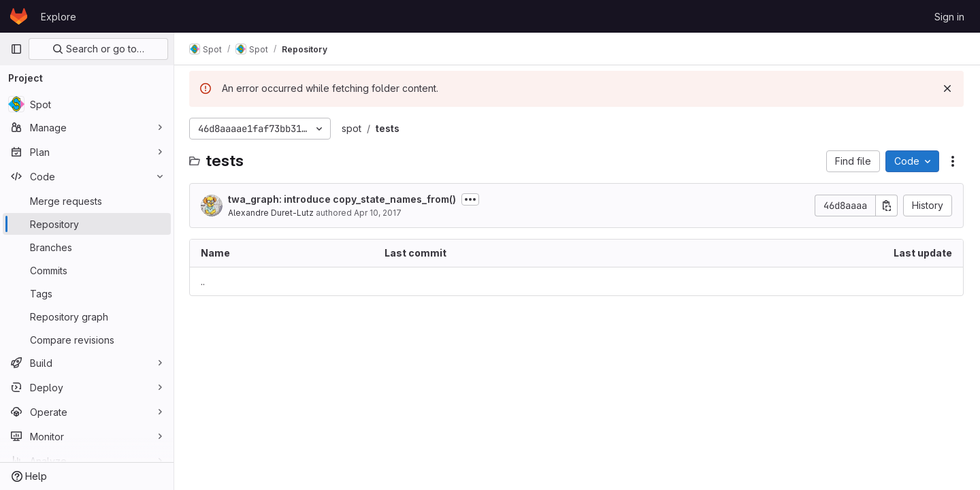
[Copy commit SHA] (887, 206)
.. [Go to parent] (204, 281)
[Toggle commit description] (472, 199)
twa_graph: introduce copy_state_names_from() (343, 199)
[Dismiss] (947, 88)
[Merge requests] (87, 201)
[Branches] (87, 247)
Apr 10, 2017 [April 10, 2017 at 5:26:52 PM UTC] (379, 213)
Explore (59, 17)
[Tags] (87, 293)
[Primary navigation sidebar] (16, 49)
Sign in (949, 17)
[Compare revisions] (87, 340)
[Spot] (87, 104)
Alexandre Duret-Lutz (272, 213)
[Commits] (87, 270)
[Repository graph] (87, 316)
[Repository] (87, 224)
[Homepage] (19, 16)
